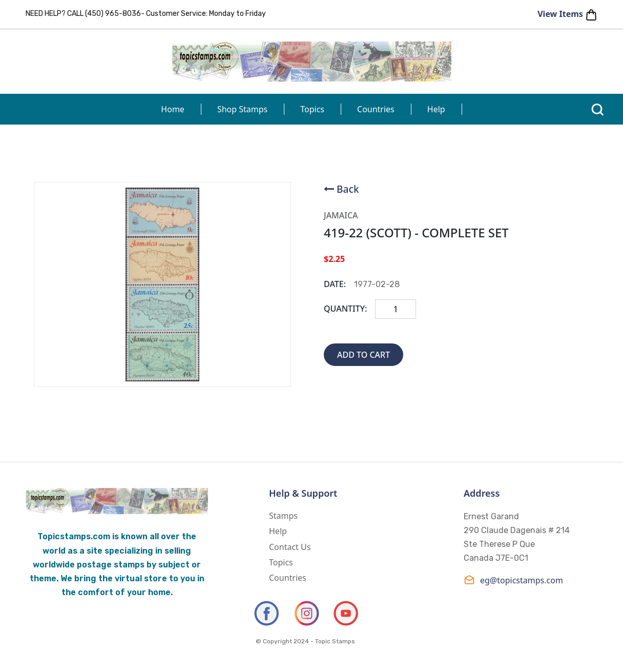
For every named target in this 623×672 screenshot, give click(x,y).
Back (348, 189)
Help (436, 109)
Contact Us (290, 547)
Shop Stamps (242, 109)
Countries (376, 109)
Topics (312, 109)
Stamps (283, 516)
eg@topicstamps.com (513, 580)
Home (173, 109)
